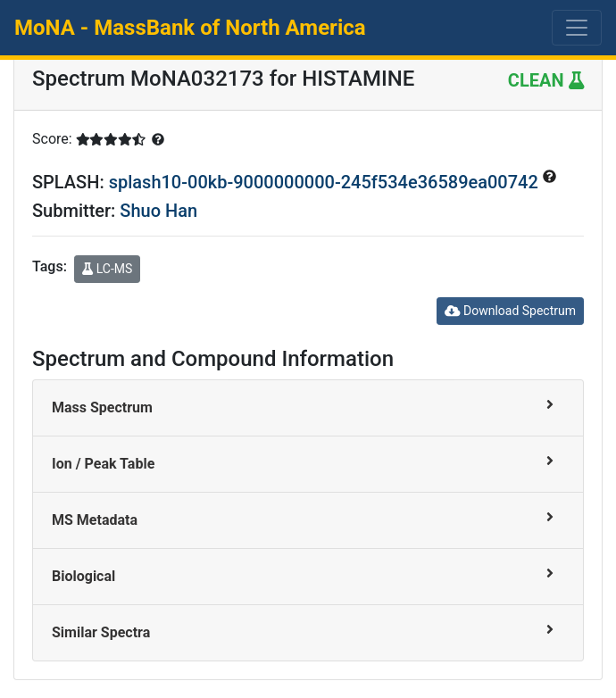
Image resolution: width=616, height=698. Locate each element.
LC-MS (107, 269)
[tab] (308, 408)
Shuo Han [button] (158, 211)
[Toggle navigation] (577, 28)
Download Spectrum (510, 311)
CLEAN (546, 80)
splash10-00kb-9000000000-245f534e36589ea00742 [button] (326, 182)
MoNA (190, 28)
